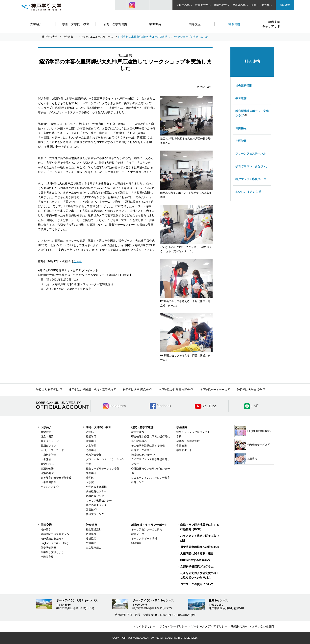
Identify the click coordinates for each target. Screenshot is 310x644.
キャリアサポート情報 (144, 539)
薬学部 (90, 478)
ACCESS (167, 5)
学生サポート (184, 450)
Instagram (132, 5)
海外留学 (46, 529)
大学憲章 (46, 432)
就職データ (138, 534)
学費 (179, 436)
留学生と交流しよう (52, 552)
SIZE (155, 5)
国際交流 (46, 525)
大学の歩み (47, 464)
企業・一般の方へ (261, 5)
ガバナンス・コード (52, 450)
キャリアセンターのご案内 (147, 529)
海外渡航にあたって (52, 539)
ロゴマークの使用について (197, 584)
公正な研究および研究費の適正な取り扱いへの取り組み (200, 575)
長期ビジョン (48, 446)
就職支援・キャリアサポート (149, 525)
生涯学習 (241, 141)
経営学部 (91, 441)
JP (144, 5)
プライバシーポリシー (173, 626)
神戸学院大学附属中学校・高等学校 (91, 390)
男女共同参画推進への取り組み (200, 547)
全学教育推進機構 (96, 487)
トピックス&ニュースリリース (96, 37)
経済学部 (91, 436)
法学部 (90, 432)
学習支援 (182, 446)
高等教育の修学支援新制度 (56, 478)
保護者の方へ (240, 5)
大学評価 (46, 459)
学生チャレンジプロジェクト (193, 432)
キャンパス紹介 (50, 487)
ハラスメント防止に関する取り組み (200, 538)
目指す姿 (46, 473)
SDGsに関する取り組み (195, 560)
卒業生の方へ (221, 5)
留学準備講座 (48, 548)
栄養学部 (91, 473)
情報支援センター (96, 514)
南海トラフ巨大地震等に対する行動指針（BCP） (200, 527)
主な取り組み (94, 548)
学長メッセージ (50, 441)
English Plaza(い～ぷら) (54, 543)
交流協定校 (47, 557)
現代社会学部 (94, 455)
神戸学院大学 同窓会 (136, 390)
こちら (78, 261)
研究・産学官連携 (142, 427)
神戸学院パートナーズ (213, 390)
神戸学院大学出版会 (249, 390)
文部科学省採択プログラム (197, 567)
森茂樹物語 (47, 469)
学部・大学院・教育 (98, 427)
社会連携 (68, 37)
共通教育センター (96, 491)
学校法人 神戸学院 (47, 390)
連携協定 (241, 128)
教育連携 (241, 98)
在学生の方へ (203, 5)
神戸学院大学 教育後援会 (174, 390)
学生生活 (182, 427)
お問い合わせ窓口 (263, 626)
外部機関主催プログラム (55, 534)
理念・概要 (47, 436)
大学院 (90, 482)
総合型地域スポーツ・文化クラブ (252, 113)
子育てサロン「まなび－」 (252, 166)
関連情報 (136, 543)
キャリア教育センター (99, 500)
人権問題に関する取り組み (197, 553)
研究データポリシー (143, 450)
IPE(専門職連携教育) (253, 431)
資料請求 (285, 5)
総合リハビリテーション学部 (103, 469)
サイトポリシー (146, 626)
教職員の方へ (240, 626)
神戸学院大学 (50, 37)
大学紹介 (46, 427)
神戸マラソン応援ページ (251, 179)
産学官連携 (138, 432)
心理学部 (91, 450)
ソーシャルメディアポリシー (209, 626)
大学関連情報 (48, 482)
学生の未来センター (98, 505)
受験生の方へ (184, 5)
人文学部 (91, 446)
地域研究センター (142, 455)
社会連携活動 (244, 86)
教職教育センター (96, 496)
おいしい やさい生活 (248, 192)
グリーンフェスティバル (251, 154)
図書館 (90, 510)
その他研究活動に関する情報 (148, 446)
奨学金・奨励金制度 (188, 441)
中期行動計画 (48, 455)
